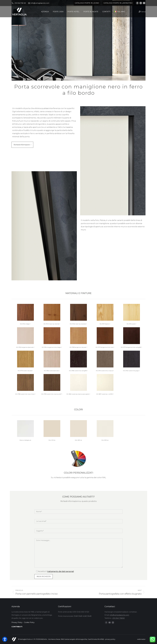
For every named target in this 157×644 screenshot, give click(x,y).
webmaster (141, 639)
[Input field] (44, 577)
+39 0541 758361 (118, 618)
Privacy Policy (17, 622)
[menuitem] (120, 12)
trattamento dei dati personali (61, 571)
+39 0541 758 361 (20, 3)
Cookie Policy (29, 622)
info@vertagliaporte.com (40, 3)
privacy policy (110, 639)
